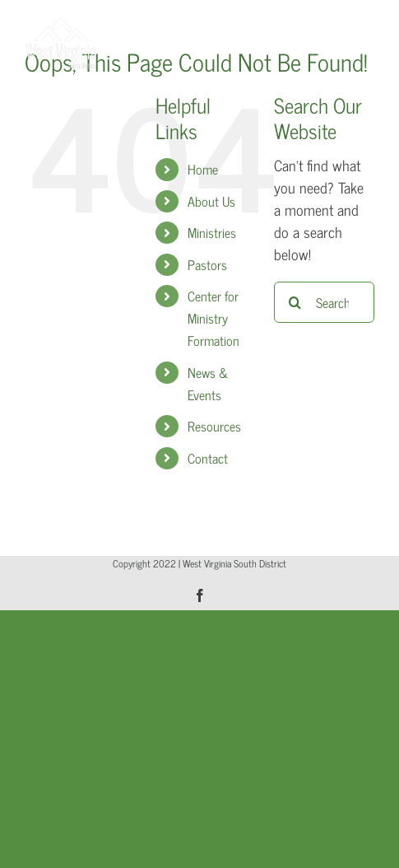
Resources (214, 426)
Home (203, 169)
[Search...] (324, 302)
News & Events (208, 383)
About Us (211, 201)
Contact (208, 458)
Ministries (212, 232)
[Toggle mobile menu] (366, 25)
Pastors (207, 264)
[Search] (295, 302)
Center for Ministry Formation (213, 318)
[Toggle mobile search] (332, 25)
